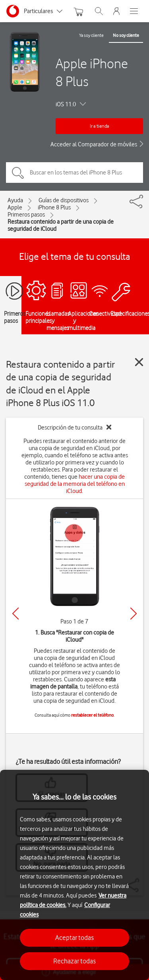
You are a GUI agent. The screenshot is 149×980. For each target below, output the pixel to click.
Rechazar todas (74, 961)
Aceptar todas (74, 938)
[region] (74, 875)
